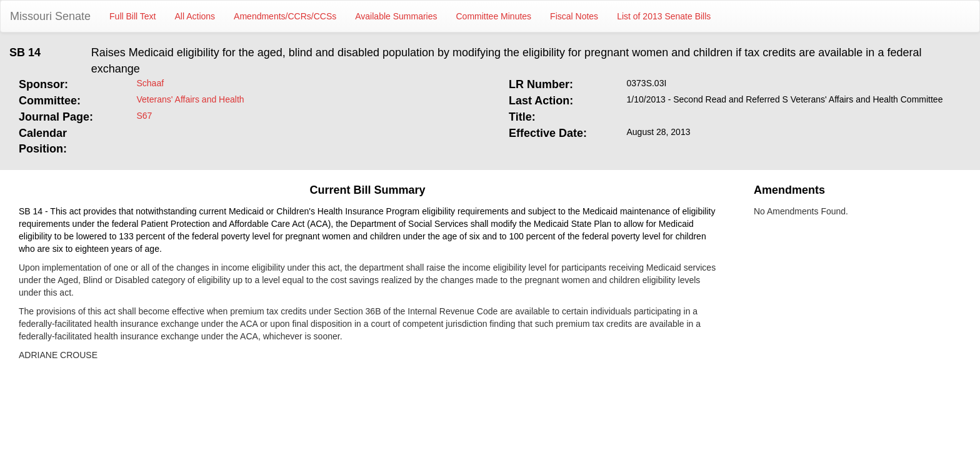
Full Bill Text (132, 16)
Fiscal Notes (574, 16)
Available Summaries (396, 16)
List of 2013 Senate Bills (664, 16)
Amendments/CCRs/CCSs (285, 16)
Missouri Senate (50, 16)
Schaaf (151, 83)
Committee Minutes (494, 16)
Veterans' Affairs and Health (191, 99)
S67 (145, 116)
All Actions (195, 16)
